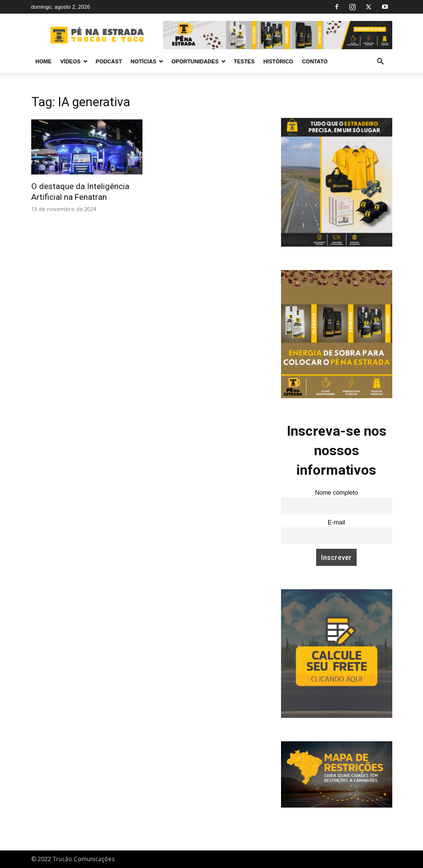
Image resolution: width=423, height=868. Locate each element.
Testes (244, 61)
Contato (315, 61)
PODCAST (109, 61)
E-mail (337, 522)
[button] (381, 62)
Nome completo (336, 493)
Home (44, 61)
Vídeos (74, 61)
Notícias (147, 61)
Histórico (278, 61)
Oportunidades (199, 61)
